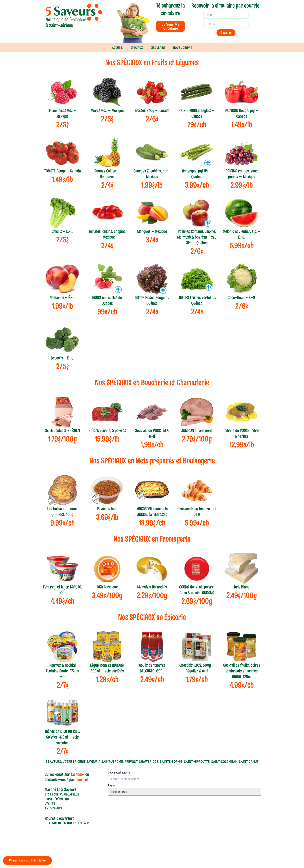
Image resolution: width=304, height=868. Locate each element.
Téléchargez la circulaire (170, 9)
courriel (82, 791)
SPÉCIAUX (137, 48)
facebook (78, 786)
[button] (112, 811)
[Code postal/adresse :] (185, 791)
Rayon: (112, 797)
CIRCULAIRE (158, 48)
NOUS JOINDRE (183, 48)
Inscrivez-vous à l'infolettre (27, 860)
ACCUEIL (117, 48)
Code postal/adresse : (120, 784)
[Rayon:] (185, 803)
